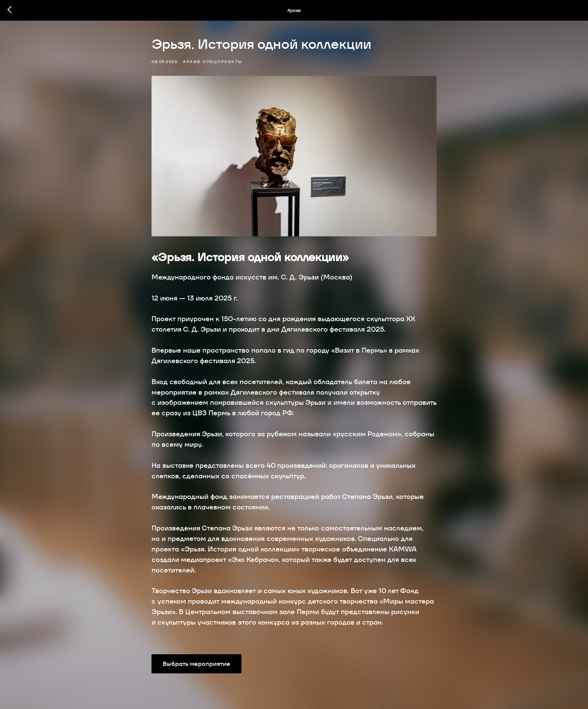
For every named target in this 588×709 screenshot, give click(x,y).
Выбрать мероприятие (196, 664)
